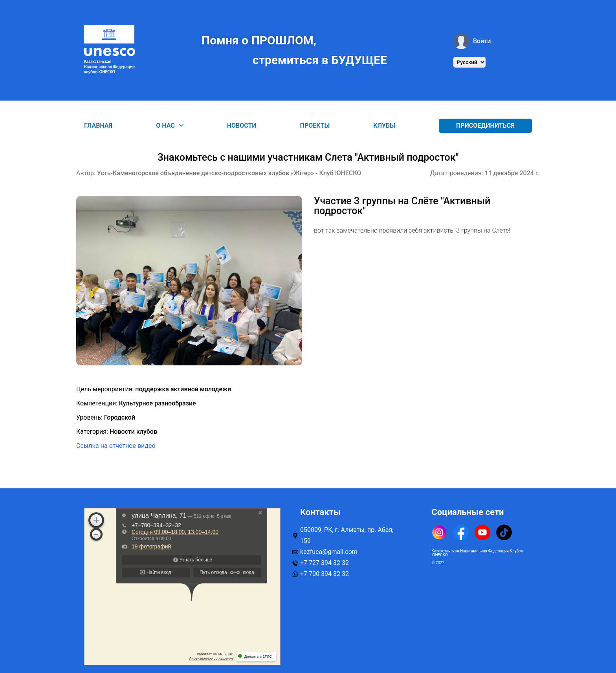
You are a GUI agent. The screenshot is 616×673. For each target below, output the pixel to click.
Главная (98, 126)
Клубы (384, 126)
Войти (472, 41)
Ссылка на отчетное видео (116, 446)
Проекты (315, 126)
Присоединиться (485, 126)
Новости (242, 126)
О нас (170, 126)
